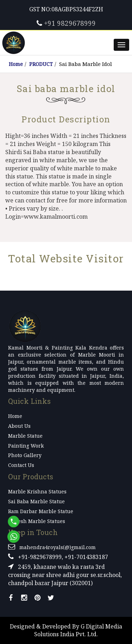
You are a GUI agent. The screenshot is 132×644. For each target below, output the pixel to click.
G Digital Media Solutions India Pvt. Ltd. (78, 630)
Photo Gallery (25, 455)
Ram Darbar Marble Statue (41, 511)
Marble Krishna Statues (37, 491)
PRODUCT (41, 64)
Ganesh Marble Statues (37, 521)
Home (16, 64)
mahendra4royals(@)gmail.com (58, 547)
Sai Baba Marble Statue (36, 501)
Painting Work (26, 446)
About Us (19, 426)
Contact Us (21, 465)
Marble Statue (25, 436)
